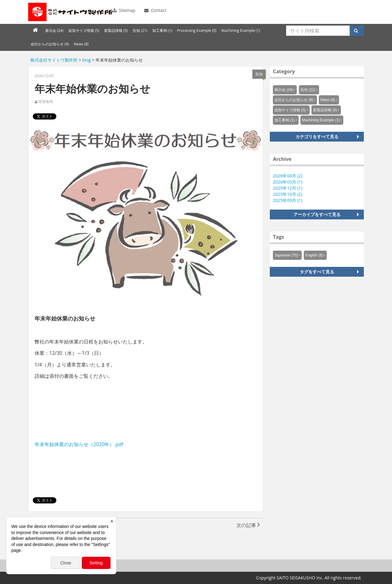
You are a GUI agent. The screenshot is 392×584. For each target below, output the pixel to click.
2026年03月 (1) (288, 182)
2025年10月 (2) (288, 194)
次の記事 (248, 525)
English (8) (314, 255)
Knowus (71, 12)
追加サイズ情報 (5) (84, 30)
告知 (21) (140, 30)
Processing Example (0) (197, 30)
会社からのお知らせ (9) (50, 44)
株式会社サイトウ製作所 (54, 60)
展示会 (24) (54, 30)
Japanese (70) (286, 255)
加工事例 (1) (162, 30)
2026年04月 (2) (288, 176)
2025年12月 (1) (288, 188)
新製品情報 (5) (116, 30)
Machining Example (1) (241, 30)
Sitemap (124, 10)
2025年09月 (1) (288, 200)
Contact (155, 10)
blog (87, 60)
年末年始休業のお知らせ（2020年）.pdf (79, 444)
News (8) (81, 44)
